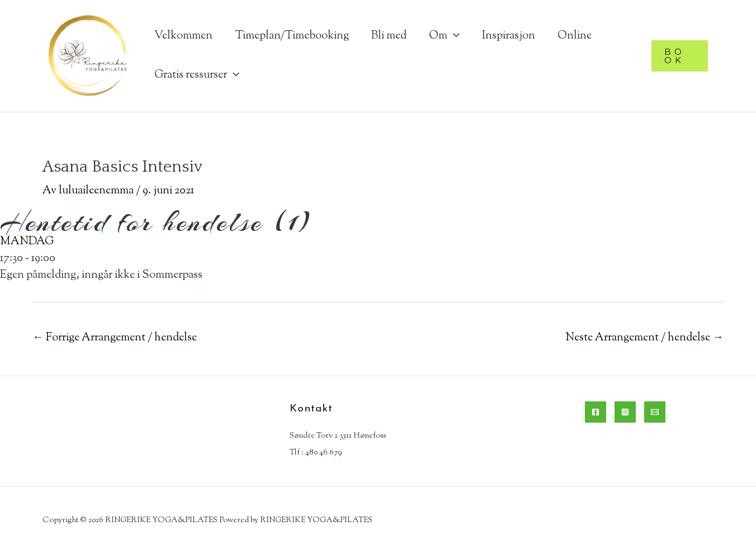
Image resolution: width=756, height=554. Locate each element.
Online (575, 36)
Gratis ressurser (197, 75)
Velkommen (183, 36)
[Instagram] (625, 412)
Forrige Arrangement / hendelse (115, 338)
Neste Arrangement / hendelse (644, 338)
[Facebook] (596, 412)
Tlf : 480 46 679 (316, 453)
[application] (453, 36)
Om (444, 36)
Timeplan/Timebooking (292, 36)
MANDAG (27, 242)
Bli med (389, 36)
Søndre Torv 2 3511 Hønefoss (338, 436)
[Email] (655, 412)
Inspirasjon (509, 36)
